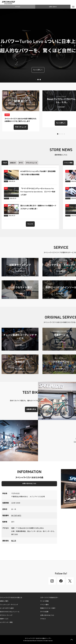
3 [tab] (40, 80)
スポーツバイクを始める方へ (49, 598)
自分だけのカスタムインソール (10, 612)
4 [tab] (64, 134)
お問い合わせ (53, 7)
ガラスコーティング (6, 615)
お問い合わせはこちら (29, 484)
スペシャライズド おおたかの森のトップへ (38, 638)
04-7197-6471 (16, 515)
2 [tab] (38, 80)
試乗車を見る (31, 409)
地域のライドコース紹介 (48, 608)
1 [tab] (36, 80)
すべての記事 (44, 612)
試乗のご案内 (4, 601)
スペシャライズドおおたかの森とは (11, 598)
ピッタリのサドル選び (7, 608)
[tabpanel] (38, 46)
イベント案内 (44, 605)
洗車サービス (4, 619)
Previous (2, 46)
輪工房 (14, 541)
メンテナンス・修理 (6, 622)
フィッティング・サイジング (9, 605)
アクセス (18, 7)
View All (30, 224)
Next (74, 46)
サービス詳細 (44, 601)
